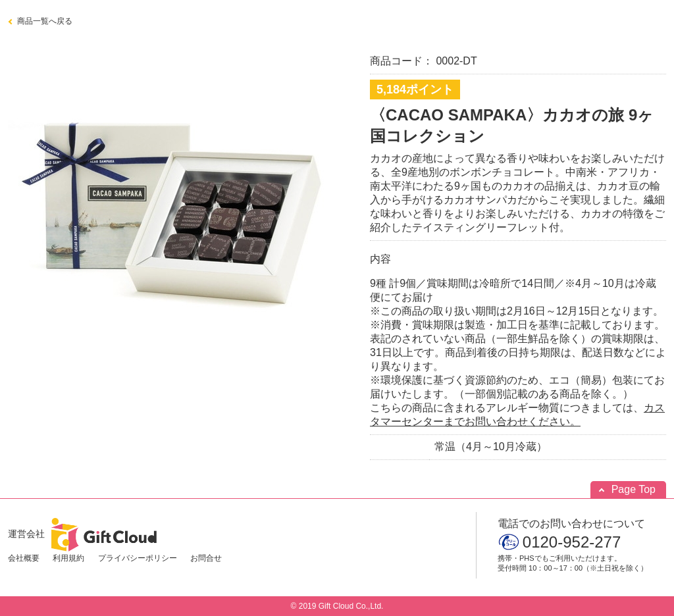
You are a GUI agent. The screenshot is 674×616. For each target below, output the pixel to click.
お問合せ (206, 558)
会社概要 (24, 558)
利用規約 (68, 558)
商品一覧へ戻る (45, 21)
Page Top (634, 489)
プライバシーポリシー (138, 558)
